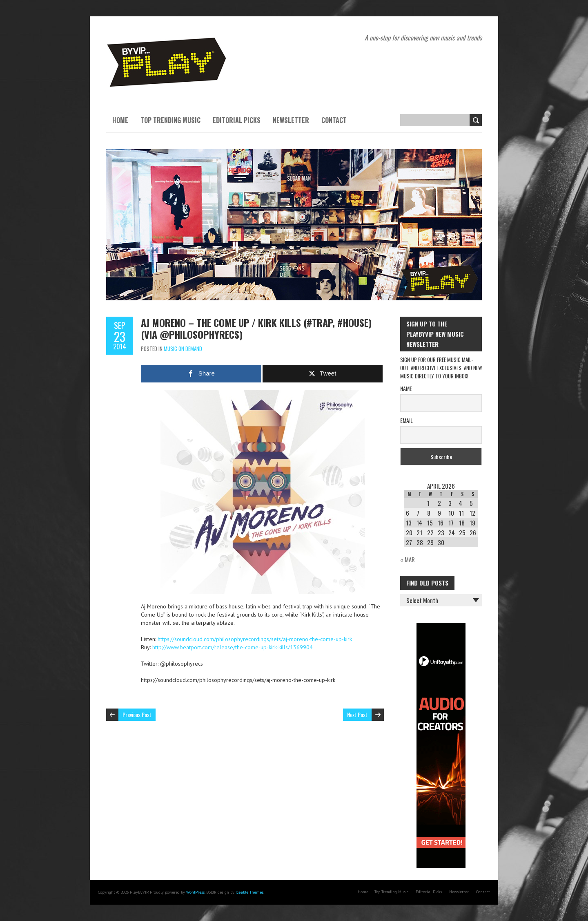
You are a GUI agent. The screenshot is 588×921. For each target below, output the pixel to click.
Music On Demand (183, 349)
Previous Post (137, 714)
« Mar (408, 559)
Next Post (357, 714)
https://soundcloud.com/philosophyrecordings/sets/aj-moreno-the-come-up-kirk (255, 639)
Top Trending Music (170, 120)
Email (406, 420)
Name (406, 388)
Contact (334, 120)
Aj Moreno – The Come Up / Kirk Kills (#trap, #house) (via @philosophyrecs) (256, 328)
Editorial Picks (237, 120)
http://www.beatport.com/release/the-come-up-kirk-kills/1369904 (233, 647)
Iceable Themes (249, 892)
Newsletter (291, 120)
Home (120, 120)
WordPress (195, 892)
